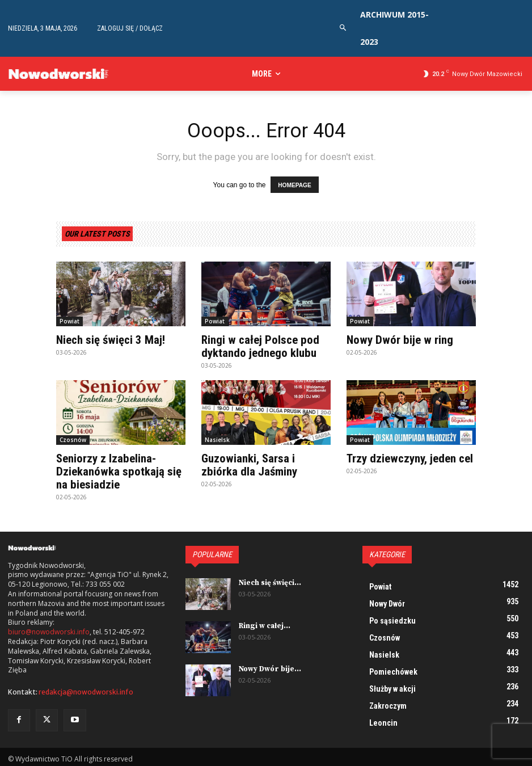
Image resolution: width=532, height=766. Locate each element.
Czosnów (73, 437)
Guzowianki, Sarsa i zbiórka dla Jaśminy (266, 462)
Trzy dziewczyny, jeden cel (409, 456)
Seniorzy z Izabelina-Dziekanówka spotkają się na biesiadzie (116, 469)
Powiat (69, 320)
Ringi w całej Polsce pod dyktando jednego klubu (258, 345)
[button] (343, 28)
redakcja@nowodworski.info (86, 689)
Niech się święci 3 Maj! (109, 339)
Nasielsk (217, 437)
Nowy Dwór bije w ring (397, 339)
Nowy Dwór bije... (269, 665)
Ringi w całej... (264, 622)
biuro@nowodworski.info (49, 629)
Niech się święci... (269, 578)
